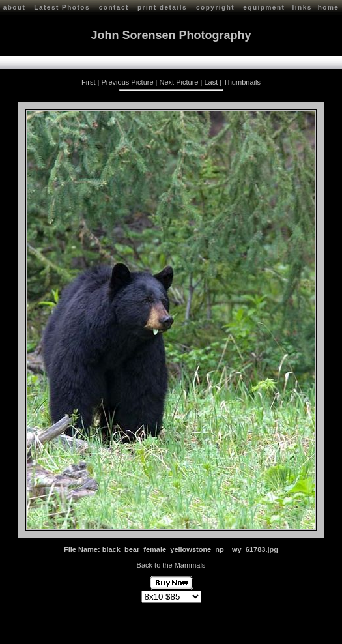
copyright (215, 7)
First (88, 81)
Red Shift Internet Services (294, 633)
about (15, 7)
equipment (264, 7)
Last (211, 81)
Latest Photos (62, 7)
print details (162, 7)
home (329, 7)
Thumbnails (242, 81)
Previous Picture (127, 81)
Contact (118, 629)
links (302, 7)
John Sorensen (77, 629)
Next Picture (179, 81)
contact (114, 7)
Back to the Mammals (171, 564)
